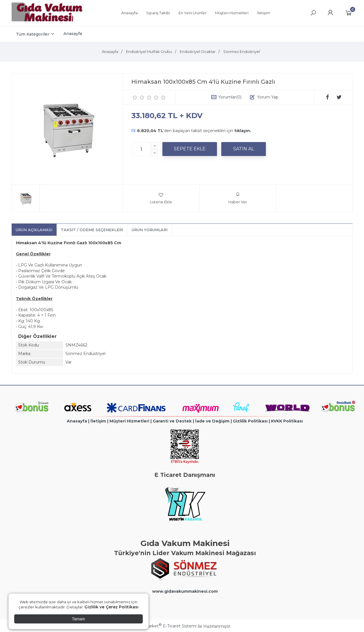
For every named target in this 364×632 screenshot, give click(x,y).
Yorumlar (230, 97)
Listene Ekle (161, 198)
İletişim (98, 421)
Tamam (78, 619)
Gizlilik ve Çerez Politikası (111, 607)
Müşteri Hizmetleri (129, 421)
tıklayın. (243, 131)
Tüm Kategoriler (33, 34)
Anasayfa (77, 421)
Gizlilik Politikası (250, 421)
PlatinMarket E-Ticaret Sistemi (165, 626)
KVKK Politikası (287, 421)
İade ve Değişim (212, 421)
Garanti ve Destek (172, 421)
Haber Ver (238, 198)
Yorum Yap (268, 97)
